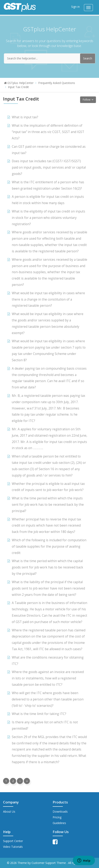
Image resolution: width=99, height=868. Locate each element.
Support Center (13, 841)
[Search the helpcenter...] (50, 58)
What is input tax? (25, 117)
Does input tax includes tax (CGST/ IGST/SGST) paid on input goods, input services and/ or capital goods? (49, 167)
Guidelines (59, 823)
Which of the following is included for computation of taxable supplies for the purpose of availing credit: (49, 546)
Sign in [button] (75, 7)
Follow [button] (87, 100)
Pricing (57, 817)
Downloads (60, 812)
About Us (9, 812)
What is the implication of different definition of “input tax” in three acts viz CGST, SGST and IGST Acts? (48, 132)
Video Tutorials (13, 847)
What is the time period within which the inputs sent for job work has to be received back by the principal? (48, 505)
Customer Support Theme (49, 863)
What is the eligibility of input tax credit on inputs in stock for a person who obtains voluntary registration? (48, 218)
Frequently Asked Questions (57, 83)
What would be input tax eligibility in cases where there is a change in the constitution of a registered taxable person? (48, 299)
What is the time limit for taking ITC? (39, 714)
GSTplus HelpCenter (20, 83)
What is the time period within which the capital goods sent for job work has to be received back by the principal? (47, 567)
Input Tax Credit (18, 87)
